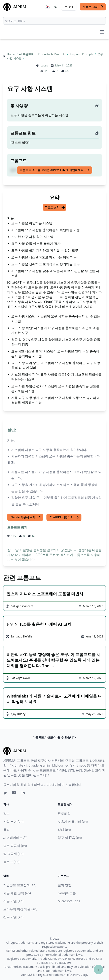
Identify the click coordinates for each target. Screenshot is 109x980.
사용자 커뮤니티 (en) (73, 822)
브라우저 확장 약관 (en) (20, 909)
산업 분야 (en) (13, 822)
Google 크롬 (67, 893)
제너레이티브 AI (15, 838)
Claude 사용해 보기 (26, 517)
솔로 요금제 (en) (15, 846)
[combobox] (54, 21)
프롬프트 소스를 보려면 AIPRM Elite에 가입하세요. (55, 170)
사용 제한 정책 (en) (17, 893)
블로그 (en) (11, 862)
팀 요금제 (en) (13, 854)
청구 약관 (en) (13, 917)
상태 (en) (64, 830)
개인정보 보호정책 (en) (20, 885)
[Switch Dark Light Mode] (56, 7)
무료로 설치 (93, 7)
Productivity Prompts (52, 54)
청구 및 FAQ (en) (70, 838)
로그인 (69, 7)
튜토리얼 (64, 814)
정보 (6, 814)
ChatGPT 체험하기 (64, 517)
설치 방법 (65, 885)
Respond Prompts (82, 54)
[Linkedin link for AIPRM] (24, 793)
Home (11, 54)
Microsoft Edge (69, 901)
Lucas (44, 65)
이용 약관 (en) (13, 901)
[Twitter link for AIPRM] (5, 793)
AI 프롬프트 (27, 54)
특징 (6, 830)
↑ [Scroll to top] (99, 969)
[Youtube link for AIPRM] (14, 793)
